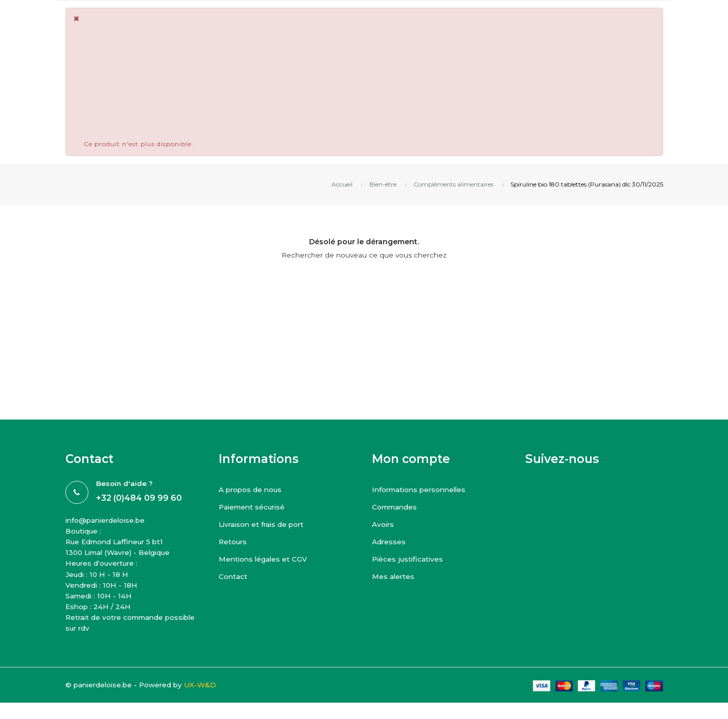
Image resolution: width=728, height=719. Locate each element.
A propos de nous (251, 490)
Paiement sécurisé (253, 507)
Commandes (395, 507)
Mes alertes (394, 576)
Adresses (389, 542)
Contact (233, 576)
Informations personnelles (421, 490)
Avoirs (383, 524)
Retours (233, 542)
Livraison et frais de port (263, 524)
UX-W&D (206, 688)
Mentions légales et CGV (264, 559)
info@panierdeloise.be (107, 520)
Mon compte (411, 459)
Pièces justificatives (409, 559)
